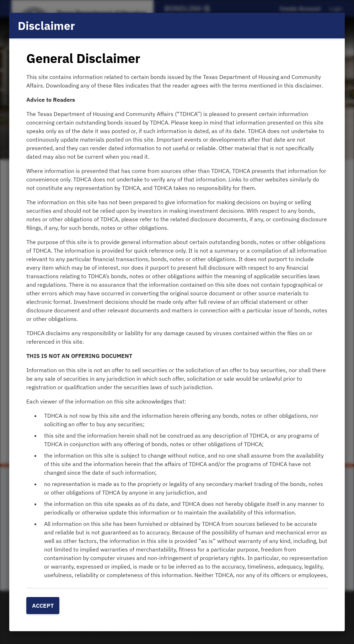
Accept (43, 606)
